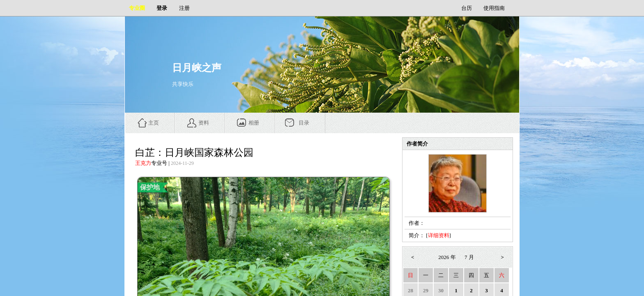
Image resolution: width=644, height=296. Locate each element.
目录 (304, 123)
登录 (162, 8)
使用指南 (494, 8)
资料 (204, 123)
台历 (467, 8)
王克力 (143, 163)
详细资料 (439, 235)
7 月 (469, 257)
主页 (154, 123)
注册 (184, 8)
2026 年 (447, 257)
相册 (254, 123)
